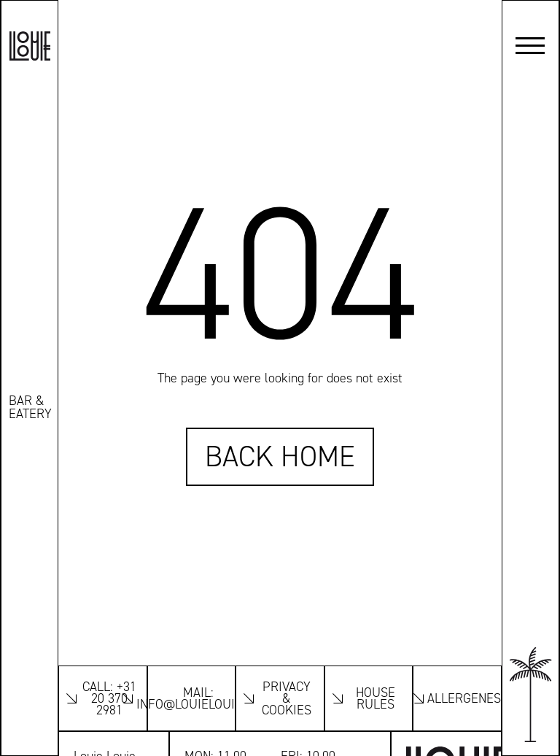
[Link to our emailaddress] (192, 698)
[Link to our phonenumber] (103, 698)
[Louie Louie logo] (30, 46)
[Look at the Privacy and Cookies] (280, 698)
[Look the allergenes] (457, 698)
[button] (530, 46)
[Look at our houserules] (369, 698)
